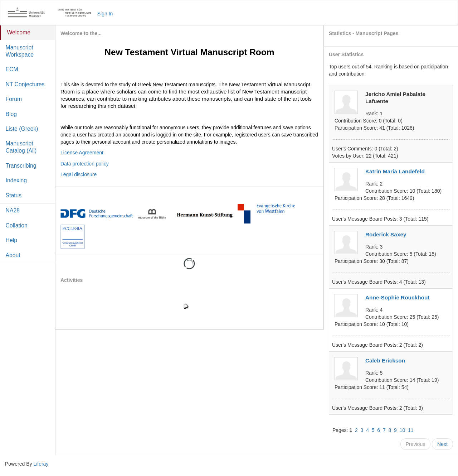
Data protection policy (85, 164)
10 (403, 430)
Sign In (105, 14)
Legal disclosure (79, 174)
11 (411, 430)
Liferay (41, 464)
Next (442, 444)
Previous (415, 444)
